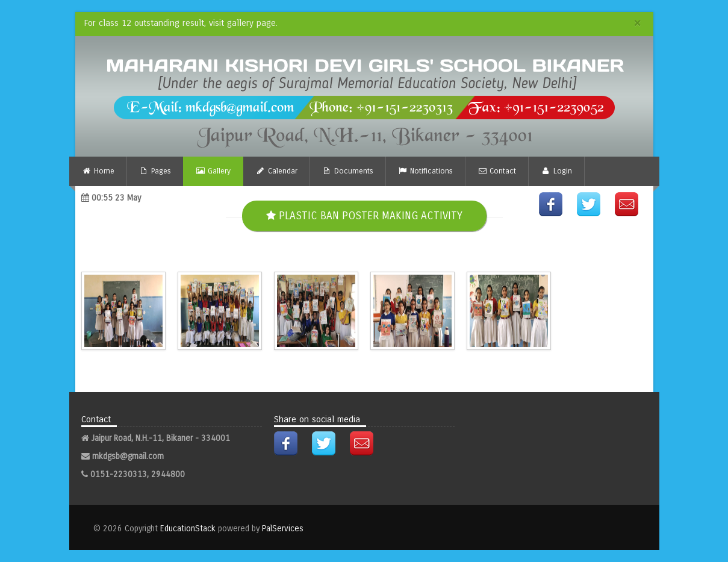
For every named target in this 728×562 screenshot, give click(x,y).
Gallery (213, 171)
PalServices (283, 529)
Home (98, 171)
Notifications (425, 171)
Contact (497, 171)
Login (556, 171)
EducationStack (188, 529)
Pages (155, 171)
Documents (348, 171)
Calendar (276, 171)
